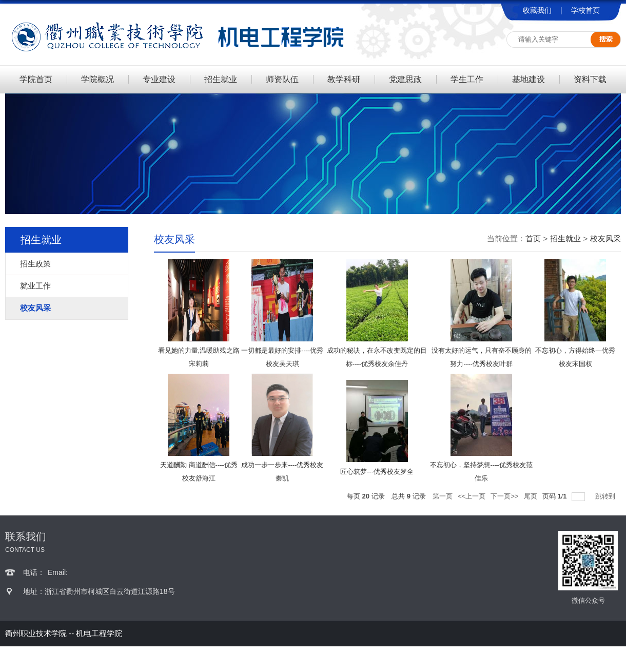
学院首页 (36, 79)
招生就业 (221, 79)
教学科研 (344, 79)
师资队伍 (282, 79)
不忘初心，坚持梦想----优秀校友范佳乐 (481, 472)
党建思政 (405, 79)
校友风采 (605, 238)
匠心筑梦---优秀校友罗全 (377, 472)
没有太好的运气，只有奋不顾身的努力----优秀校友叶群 (482, 357)
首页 (533, 238)
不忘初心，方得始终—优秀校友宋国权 (575, 357)
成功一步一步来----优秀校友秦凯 (282, 472)
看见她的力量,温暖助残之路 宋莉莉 (199, 357)
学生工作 (467, 79)
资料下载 (590, 79)
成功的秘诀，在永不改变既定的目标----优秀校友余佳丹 (377, 357)
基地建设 (529, 79)
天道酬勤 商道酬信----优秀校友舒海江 (199, 472)
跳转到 (606, 496)
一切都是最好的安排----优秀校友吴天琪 (282, 357)
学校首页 (585, 10)
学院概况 (97, 79)
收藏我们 (537, 10)
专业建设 (159, 79)
